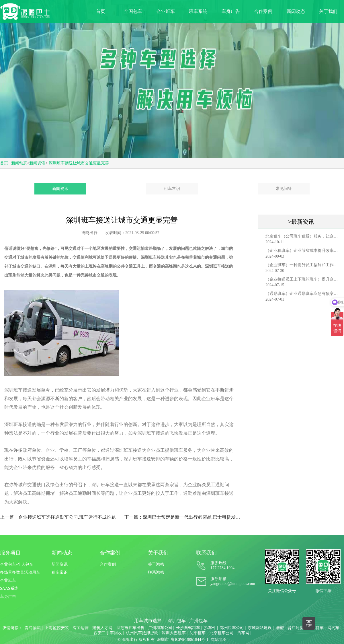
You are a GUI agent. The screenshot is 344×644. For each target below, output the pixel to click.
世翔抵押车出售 (130, 628)
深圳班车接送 (217, 266)
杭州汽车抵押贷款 (142, 633)
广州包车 (198, 621)
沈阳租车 (198, 633)
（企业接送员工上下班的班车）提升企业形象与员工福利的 (302, 279)
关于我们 (328, 11)
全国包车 (133, 11)
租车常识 (172, 189)
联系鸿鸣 (156, 572)
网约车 (333, 628)
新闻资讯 (37, 163)
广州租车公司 (160, 628)
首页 (101, 11)
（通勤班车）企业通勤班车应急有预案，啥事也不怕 (302, 294)
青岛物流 (33, 628)
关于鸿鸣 (156, 564)
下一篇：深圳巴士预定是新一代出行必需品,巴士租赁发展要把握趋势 (184, 517)
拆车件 (210, 628)
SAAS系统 (9, 588)
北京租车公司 (222, 633)
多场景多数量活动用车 (20, 572)
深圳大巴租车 (174, 633)
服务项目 (10, 553)
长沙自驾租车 (188, 628)
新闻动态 (296, 11)
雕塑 (280, 628)
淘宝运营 (81, 628)
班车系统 (198, 11)
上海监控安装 (57, 628)
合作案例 (263, 11)
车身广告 (231, 11)
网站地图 (218, 640)
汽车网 (243, 633)
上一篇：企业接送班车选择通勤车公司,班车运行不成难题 (58, 517)
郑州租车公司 (232, 628)
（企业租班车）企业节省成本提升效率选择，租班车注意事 (302, 251)
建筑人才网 (102, 628)
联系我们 (206, 553)
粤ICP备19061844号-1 (190, 640)
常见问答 (284, 189)
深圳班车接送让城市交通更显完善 (79, 163)
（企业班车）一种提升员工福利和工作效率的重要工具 (302, 265)
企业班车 (166, 11)
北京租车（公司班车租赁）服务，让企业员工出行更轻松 (302, 236)
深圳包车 (177, 621)
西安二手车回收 (108, 633)
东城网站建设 (260, 628)
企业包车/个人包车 (17, 564)
